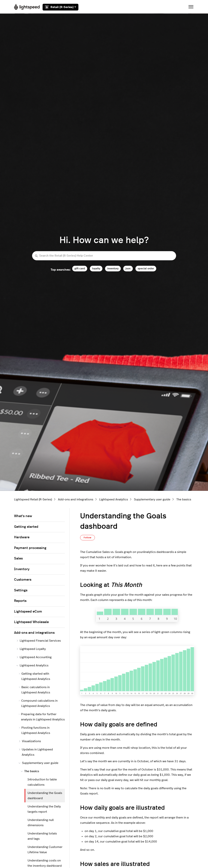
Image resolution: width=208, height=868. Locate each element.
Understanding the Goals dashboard (45, 796)
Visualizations (30, 741)
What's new (23, 516)
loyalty (96, 268)
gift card (80, 268)
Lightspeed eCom (28, 612)
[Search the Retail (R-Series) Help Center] (104, 256)
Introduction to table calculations (42, 782)
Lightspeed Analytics (114, 499)
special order (146, 268)
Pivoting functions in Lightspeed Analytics (34, 730)
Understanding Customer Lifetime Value (45, 850)
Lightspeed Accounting (34, 657)
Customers (23, 580)
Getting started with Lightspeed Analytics (34, 676)
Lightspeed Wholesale (31, 622)
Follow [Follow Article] (87, 538)
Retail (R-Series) (60, 7)
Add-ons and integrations (76, 499)
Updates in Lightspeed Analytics (36, 752)
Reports (20, 601)
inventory (113, 268)
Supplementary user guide (152, 499)
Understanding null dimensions (41, 823)
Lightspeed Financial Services (39, 641)
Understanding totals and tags (42, 836)
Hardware (22, 537)
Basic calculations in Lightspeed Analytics (34, 690)
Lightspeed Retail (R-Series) (33, 499)
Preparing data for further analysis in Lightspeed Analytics (42, 717)
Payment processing (30, 548)
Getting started (26, 527)
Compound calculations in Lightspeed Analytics (38, 703)
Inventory (22, 569)
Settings (21, 590)
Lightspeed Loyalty (31, 649)
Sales (18, 559)
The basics (184, 499)
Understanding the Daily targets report (44, 809)
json (128, 268)
